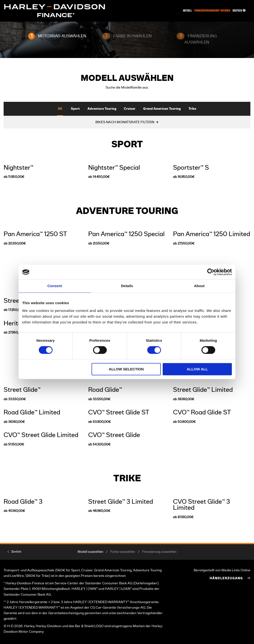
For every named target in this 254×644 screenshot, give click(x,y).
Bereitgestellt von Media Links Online (222, 570)
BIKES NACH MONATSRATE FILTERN (125, 122)
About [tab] (199, 286)
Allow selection (126, 369)
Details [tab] (127, 286)
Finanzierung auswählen (159, 552)
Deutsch (239, 11)
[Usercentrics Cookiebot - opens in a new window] (211, 272)
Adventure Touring (102, 109)
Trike (192, 109)
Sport (75, 109)
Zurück (16, 552)
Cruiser (130, 109)
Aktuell (187, 11)
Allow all (197, 369)
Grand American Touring (162, 109)
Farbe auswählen (123, 552)
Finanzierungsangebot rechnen (212, 11)
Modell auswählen (90, 552)
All (60, 109)
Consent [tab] (55, 286)
